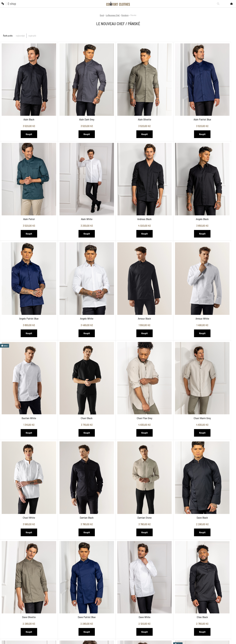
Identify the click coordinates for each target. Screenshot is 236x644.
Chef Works (108, 602)
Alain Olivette (118, 105)
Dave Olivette (24, 447)
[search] (217, 4)
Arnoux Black (24, 276)
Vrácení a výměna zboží (69, 615)
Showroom (87, 606)
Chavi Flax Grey (212, 276)
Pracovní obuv (130, 602)
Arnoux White (71, 276)
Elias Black (165, 447)
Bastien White (118, 276)
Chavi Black (165, 276)
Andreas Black (71, 191)
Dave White (118, 447)
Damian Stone (165, 362)
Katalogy (86, 602)
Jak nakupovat (68, 610)
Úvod (102, 15)
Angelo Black (118, 191)
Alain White (24, 191)
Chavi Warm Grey (24, 362)
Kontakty (86, 610)
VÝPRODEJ (128, 610)
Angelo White (212, 191)
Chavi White (71, 362)
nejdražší (32, 36)
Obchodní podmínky (70, 606)
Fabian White (212, 532)
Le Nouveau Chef (113, 15)
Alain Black (24, 105)
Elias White (71, 532)
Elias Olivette (212, 447)
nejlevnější (20, 36)
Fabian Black (118, 532)
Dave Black (212, 362)
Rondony (125, 15)
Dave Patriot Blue (71, 447)
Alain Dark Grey (71, 105)
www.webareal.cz (127, 641)
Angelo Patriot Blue (165, 191)
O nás (65, 602)
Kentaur (107, 610)
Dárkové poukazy (131, 606)
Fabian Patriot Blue (165, 532)
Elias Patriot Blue (24, 532)
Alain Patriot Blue (165, 105)
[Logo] (118, 4)
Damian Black (118, 362)
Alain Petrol (212, 105)
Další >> (122, 561)
